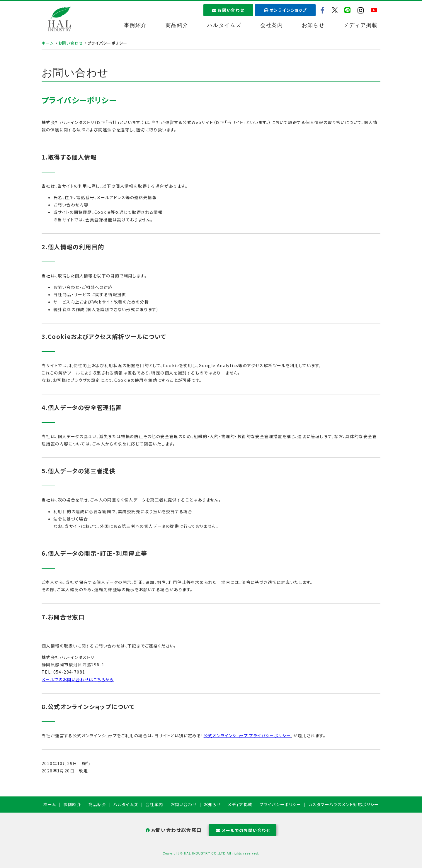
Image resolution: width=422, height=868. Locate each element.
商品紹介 (177, 25)
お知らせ (313, 25)
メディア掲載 (360, 25)
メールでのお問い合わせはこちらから (78, 679)
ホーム (48, 43)
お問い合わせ (228, 10)
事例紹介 (135, 25)
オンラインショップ (285, 10)
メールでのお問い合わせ (243, 830)
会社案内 (272, 25)
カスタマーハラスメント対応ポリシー (344, 804)
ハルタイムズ (224, 25)
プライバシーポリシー (280, 804)
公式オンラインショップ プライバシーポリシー (247, 735)
